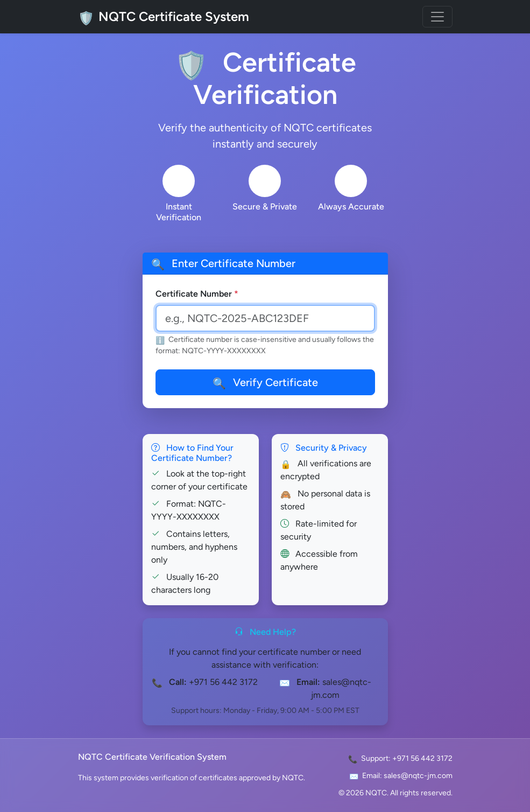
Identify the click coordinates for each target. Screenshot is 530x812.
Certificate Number (197, 294)
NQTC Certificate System (164, 17)
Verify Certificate (265, 382)
